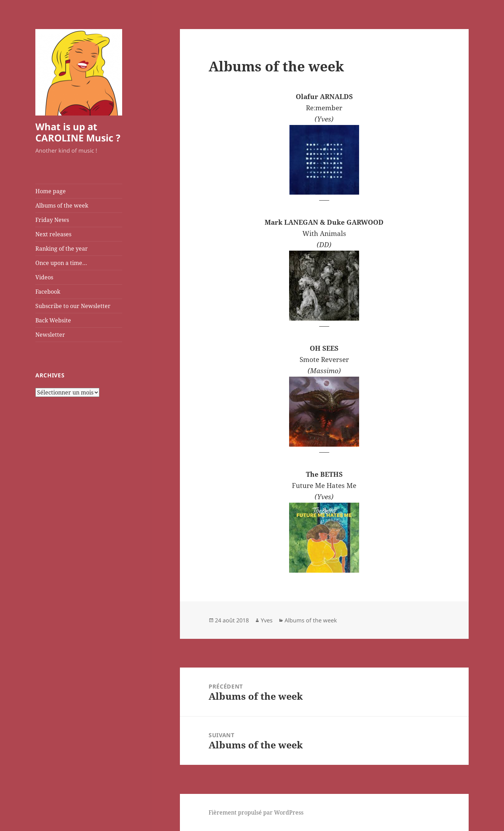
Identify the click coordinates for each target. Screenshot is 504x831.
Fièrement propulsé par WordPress (256, 812)
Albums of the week (62, 205)
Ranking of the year (62, 249)
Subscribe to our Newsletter (73, 306)
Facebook (48, 292)
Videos (44, 277)
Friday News (52, 220)
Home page (51, 191)
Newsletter (50, 335)
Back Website (53, 320)
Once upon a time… (61, 263)
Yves (267, 620)
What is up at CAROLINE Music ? (78, 132)
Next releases (53, 234)
